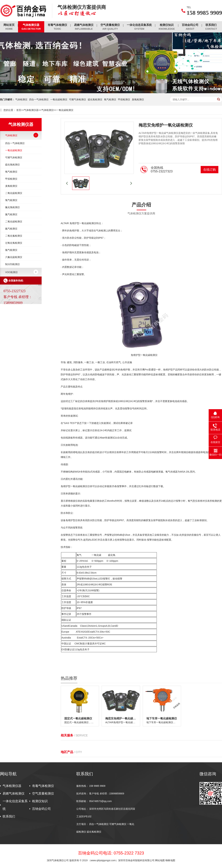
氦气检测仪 (11, 229)
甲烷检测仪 (124, 99)
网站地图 (160, 860)
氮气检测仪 (11, 214)
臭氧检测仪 (138, 99)
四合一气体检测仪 (39, 99)
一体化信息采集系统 (139, 27)
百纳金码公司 (190, 27)
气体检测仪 (21, 99)
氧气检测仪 (110, 99)
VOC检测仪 (11, 272)
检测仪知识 (167, 27)
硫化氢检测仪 (95, 99)
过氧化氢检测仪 (14, 243)
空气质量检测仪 (110, 27)
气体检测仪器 (31, 27)
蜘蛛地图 (170, 860)
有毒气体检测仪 (57, 27)
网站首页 (9, 27)
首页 (19, 110)
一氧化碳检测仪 (59, 99)
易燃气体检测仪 (84, 27)
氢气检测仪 (11, 200)
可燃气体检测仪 (78, 99)
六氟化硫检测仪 (14, 257)
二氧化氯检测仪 (14, 236)
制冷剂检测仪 (12, 264)
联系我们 (211, 27)
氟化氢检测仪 (12, 207)
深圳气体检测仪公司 (58, 860)
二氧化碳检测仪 (14, 222)
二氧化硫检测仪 (14, 193)
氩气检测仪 (11, 250)
